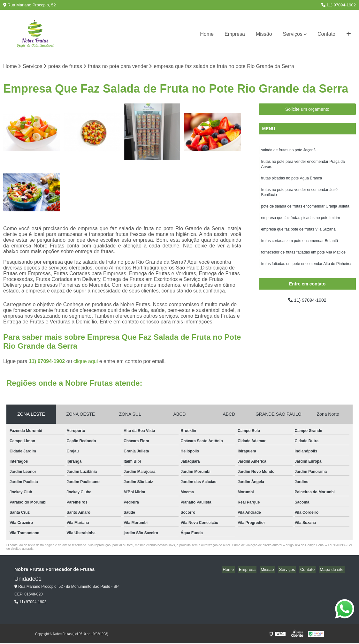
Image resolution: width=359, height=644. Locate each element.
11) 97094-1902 (339, 5)
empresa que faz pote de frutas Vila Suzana (298, 235)
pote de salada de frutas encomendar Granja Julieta (305, 211)
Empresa (235, 34)
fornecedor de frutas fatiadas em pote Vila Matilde (303, 260)
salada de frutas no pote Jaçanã (288, 151)
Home (207, 34)
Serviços (293, 34)
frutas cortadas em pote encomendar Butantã (299, 247)
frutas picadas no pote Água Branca (291, 181)
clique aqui (86, 362)
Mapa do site (332, 570)
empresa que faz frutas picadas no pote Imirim (300, 223)
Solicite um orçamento (307, 110)
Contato (326, 34)
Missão (264, 34)
